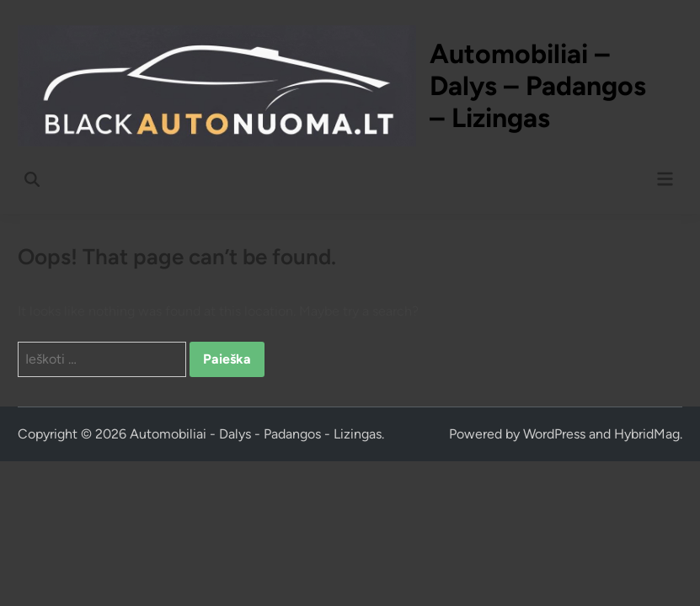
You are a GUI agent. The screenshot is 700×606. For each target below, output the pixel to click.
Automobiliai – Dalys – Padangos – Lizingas (538, 86)
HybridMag (647, 434)
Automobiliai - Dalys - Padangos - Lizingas (256, 434)
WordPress (554, 434)
